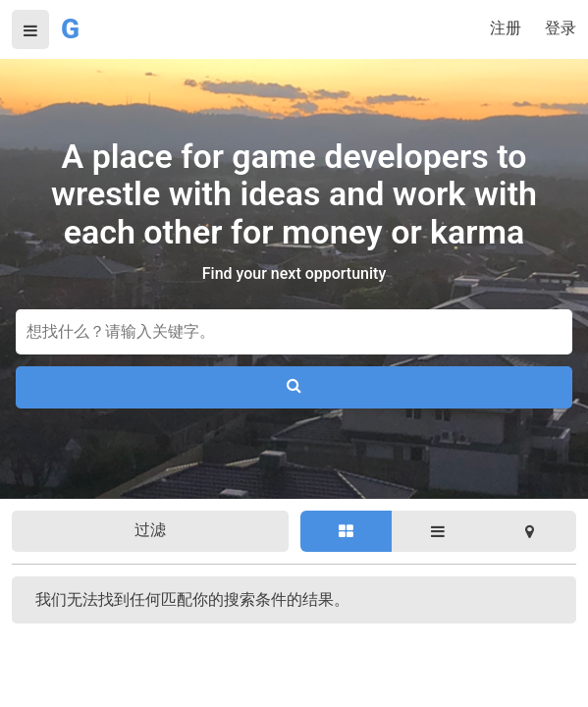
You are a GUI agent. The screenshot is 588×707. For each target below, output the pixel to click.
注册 (506, 28)
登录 (561, 28)
